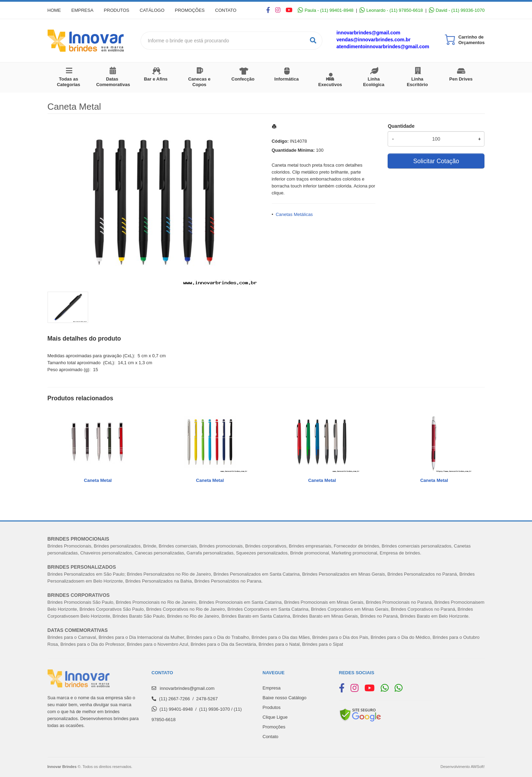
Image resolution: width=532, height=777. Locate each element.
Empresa (83, 10)
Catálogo (152, 10)
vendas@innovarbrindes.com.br (373, 40)
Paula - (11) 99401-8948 (326, 10)
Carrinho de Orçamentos (472, 40)
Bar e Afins (156, 79)
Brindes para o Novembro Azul (158, 644)
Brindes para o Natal (279, 644)
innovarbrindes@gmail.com (368, 33)
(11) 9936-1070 (215, 709)
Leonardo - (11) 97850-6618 (391, 10)
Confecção (243, 79)
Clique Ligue (275, 717)
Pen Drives (461, 79)
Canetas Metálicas (294, 214)
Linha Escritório (417, 82)
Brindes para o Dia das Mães (281, 637)
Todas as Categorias (69, 82)
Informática (287, 79)
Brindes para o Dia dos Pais (340, 637)
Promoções (190, 10)
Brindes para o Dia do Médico (400, 637)
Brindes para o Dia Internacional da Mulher (141, 637)
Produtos (116, 10)
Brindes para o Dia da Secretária (223, 644)
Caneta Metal (98, 480)
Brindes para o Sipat (323, 644)
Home (54, 10)
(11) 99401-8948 (176, 709)
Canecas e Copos (199, 82)
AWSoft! (478, 767)
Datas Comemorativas (113, 82)
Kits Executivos (330, 82)
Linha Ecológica (374, 82)
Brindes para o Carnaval (72, 637)
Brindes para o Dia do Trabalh (217, 637)
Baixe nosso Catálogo (285, 698)
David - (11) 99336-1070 (457, 10)
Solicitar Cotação (436, 161)
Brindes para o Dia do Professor (92, 644)
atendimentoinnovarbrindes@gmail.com (383, 47)
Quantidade (401, 126)
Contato (226, 10)
